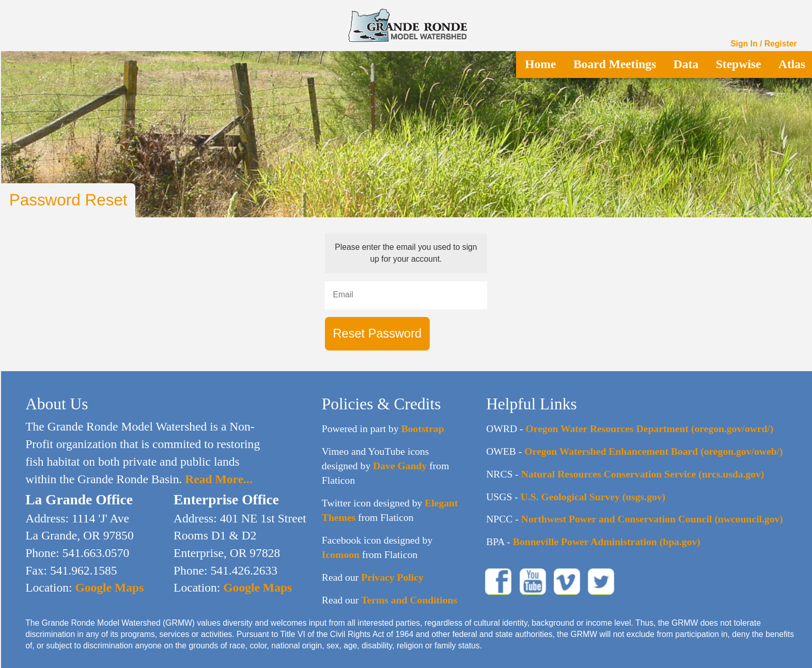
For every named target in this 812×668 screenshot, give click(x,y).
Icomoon (341, 554)
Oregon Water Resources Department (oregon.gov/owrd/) (650, 428)
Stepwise (739, 64)
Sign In (744, 44)
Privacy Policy (392, 577)
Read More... (217, 479)
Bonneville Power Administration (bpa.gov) (607, 542)
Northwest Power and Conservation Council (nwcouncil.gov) (652, 519)
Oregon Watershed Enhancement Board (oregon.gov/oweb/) (653, 451)
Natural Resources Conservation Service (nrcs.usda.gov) (643, 474)
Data (686, 64)
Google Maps (108, 587)
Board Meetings (615, 64)
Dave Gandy (400, 466)
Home (540, 64)
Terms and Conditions (409, 600)
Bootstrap (423, 428)
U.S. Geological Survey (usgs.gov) (593, 497)
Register (781, 44)
